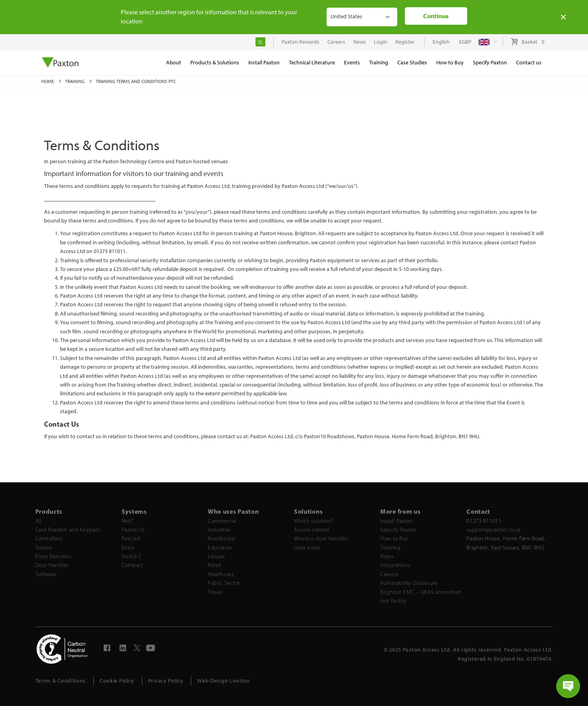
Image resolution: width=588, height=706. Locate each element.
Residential (221, 539)
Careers (389, 574)
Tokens (44, 548)
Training (75, 81)
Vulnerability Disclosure (409, 583)
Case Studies (412, 63)
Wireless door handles (321, 539)
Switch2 (132, 556)
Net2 (128, 521)
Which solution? (314, 521)
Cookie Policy (117, 681)
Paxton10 (133, 530)
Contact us (529, 63)
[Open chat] (568, 686)
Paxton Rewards (301, 42)
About (174, 63)
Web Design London (223, 681)
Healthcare (221, 574)
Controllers (49, 539)
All (39, 521)
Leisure (217, 556)
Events (352, 63)
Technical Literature (312, 63)
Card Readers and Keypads (68, 530)
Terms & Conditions (61, 681)
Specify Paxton (398, 530)
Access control (312, 530)
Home (48, 81)
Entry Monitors (53, 556)
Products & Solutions (215, 63)
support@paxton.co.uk (493, 530)
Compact (132, 565)
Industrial (219, 530)
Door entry (307, 548)
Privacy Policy (166, 681)
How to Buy (394, 539)
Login (381, 42)
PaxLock (131, 539)
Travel (215, 592)
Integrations (395, 565)
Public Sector (224, 583)
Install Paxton (397, 521)
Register (405, 42)
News (387, 556)
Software (46, 574)
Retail (215, 565)
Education (220, 548)
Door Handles (52, 565)
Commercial (222, 521)
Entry (128, 548)
